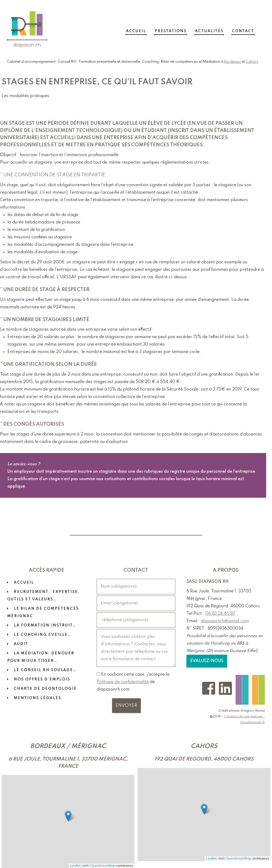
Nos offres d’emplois (42, 679)
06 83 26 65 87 (220, 614)
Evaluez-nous (207, 661)
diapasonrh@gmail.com (225, 621)
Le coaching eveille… (42, 635)
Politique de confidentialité (123, 682)
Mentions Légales (37, 698)
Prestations (178, 29)
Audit (21, 644)
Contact (250, 29)
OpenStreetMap (102, 866)
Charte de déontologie (45, 689)
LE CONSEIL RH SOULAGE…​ (45, 670)
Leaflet (75, 866)
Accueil (143, 29)
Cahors (252, 62)
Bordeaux (233, 62)
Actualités (216, 29)
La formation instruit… (45, 625)
